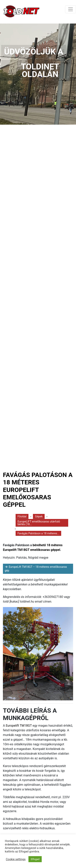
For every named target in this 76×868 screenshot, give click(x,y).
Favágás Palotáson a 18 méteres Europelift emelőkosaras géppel (38, 490)
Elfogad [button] (35, 859)
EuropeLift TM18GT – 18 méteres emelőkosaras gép (36, 569)
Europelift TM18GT (19, 726)
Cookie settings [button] (16, 859)
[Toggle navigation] (71, 9)
